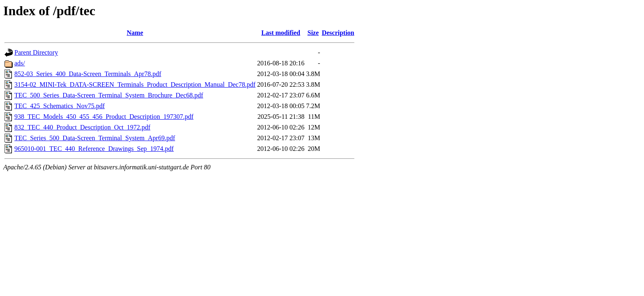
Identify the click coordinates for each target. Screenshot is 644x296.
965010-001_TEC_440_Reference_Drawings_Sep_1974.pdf (94, 149)
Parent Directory (36, 52)
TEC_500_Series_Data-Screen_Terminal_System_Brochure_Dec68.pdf (109, 95)
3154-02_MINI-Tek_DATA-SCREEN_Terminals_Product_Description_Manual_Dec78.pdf (135, 84)
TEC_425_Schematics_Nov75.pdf (60, 106)
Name (135, 33)
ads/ (20, 63)
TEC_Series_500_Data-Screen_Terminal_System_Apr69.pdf (95, 138)
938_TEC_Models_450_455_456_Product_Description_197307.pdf (104, 117)
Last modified (281, 33)
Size (313, 33)
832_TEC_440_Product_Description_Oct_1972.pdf (82, 127)
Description (338, 33)
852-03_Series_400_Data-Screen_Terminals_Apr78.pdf (88, 74)
